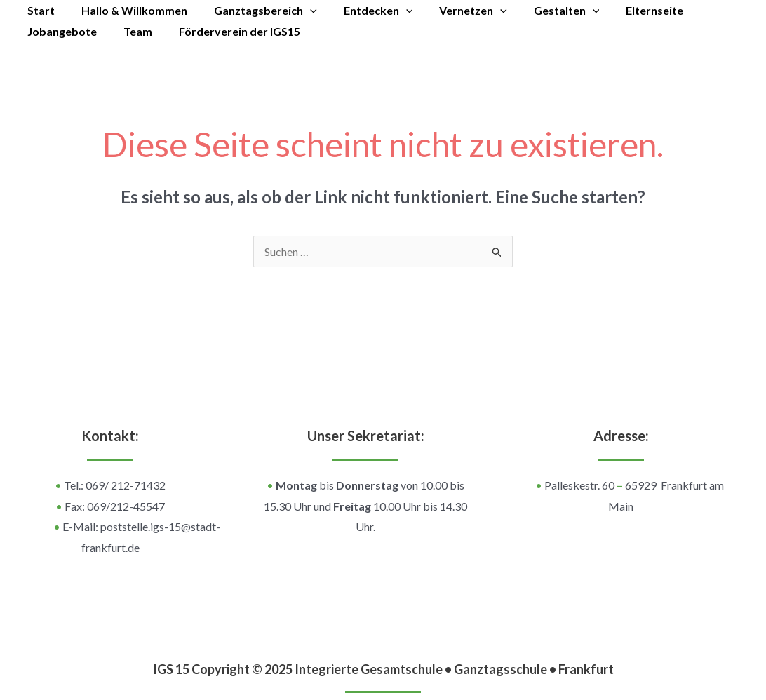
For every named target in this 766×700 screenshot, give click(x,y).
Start (39, 10)
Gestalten (544, 11)
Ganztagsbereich (255, 11)
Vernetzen (454, 11)
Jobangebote (60, 31)
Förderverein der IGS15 (229, 31)
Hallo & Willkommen (128, 10)
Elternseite (627, 10)
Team (132, 31)
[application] (300, 11)
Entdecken (364, 11)
